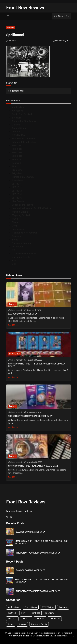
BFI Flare (17, 118)
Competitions (19, 128)
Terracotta (17, 247)
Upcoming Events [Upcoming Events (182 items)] (39, 624)
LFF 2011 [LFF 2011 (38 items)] (12, 619)
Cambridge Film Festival (25, 121)
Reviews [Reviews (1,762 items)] (22, 624)
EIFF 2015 (17, 156)
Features (17, 160)
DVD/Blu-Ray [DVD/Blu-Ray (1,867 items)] (48, 607)
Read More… (14, 325)
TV (13, 250)
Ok (38, 640)
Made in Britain (20, 212)
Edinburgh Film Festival (24, 142)
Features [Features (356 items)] (63, 607)
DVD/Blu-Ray (19, 135)
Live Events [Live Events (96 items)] (55, 619)
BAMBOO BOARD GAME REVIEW (23, 314)
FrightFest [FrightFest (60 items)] (35, 613)
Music (15, 219)
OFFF (15, 226)
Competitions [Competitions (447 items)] (31, 607)
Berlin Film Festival (22, 114)
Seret (15, 240)
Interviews (17, 180)
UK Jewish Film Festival (24, 254)
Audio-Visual (19, 107)
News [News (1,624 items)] (11, 624)
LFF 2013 (17, 191)
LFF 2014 (17, 194)
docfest (16, 132)
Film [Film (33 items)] (23, 613)
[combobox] (61, 16)
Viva (14, 261)
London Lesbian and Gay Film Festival (32, 208)
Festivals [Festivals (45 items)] (12, 613)
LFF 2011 (17, 184)
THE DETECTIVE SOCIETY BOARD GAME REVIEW (30, 416)
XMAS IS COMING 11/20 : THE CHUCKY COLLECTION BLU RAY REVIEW (36, 365)
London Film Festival (23, 205)
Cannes (16, 125)
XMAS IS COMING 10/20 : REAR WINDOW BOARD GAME (33, 466)
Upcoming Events (21, 257)
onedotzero (18, 229)
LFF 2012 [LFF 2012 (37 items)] (26, 619)
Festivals (17, 163)
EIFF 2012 (17, 146)
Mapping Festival (21, 215)
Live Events (18, 201)
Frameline (17, 170)
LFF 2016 (17, 198)
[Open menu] (8, 16)
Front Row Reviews (26, 8)
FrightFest (17, 173)
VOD (14, 264)
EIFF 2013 (17, 149)
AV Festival (18, 111)
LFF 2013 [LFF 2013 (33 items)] (40, 619)
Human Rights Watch (23, 177)
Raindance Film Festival (24, 233)
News (15, 222)
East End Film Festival (23, 139)
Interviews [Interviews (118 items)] (50, 613)
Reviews (10, 28)
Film (14, 166)
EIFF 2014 (17, 153)
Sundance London (21, 243)
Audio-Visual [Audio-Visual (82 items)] (14, 607)
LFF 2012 (17, 187)
